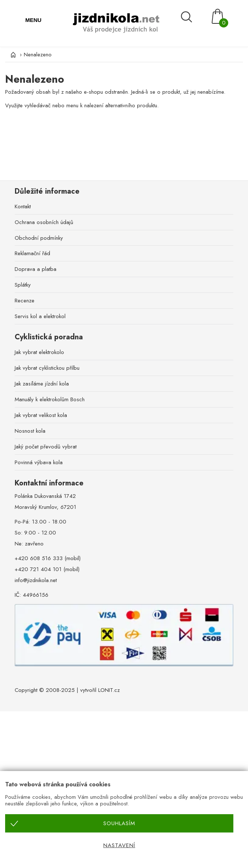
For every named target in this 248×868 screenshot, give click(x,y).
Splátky (23, 285)
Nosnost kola (30, 431)
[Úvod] (12, 55)
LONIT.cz (109, 690)
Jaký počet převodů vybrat (46, 447)
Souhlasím (119, 823)
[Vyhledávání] (193, 17)
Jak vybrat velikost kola (41, 415)
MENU (33, 20)
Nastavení (119, 845)
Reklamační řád (32, 253)
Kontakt (23, 206)
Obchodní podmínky (39, 238)
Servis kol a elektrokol (40, 316)
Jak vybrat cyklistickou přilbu (47, 368)
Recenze (25, 301)
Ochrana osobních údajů (44, 222)
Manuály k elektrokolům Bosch (50, 399)
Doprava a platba (36, 269)
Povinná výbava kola (39, 462)
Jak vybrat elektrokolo (39, 352)
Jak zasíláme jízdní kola (42, 384)
